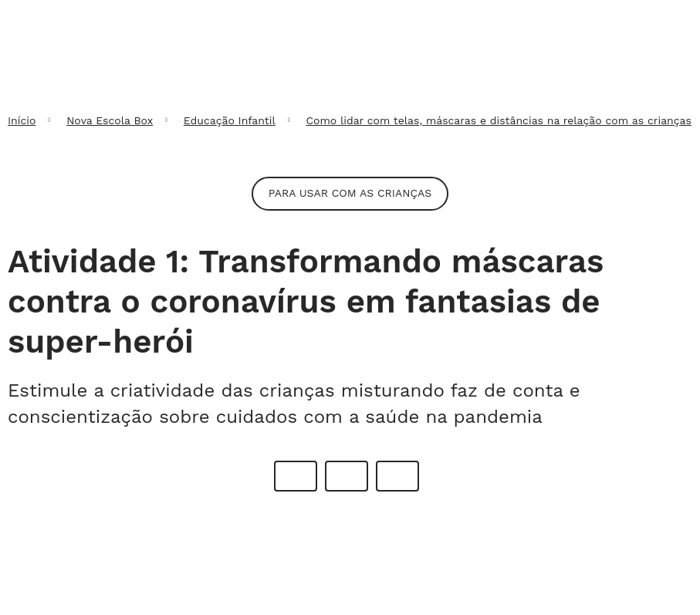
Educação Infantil (230, 120)
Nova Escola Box (110, 120)
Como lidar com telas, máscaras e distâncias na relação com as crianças (499, 120)
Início (22, 120)
